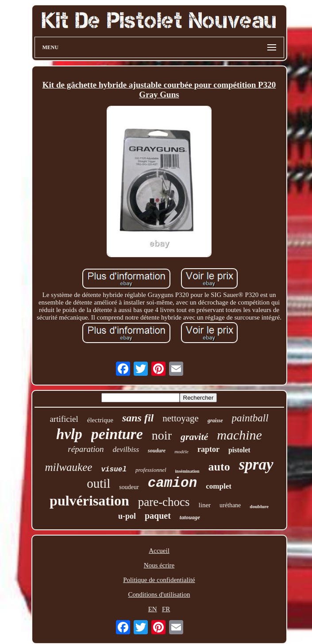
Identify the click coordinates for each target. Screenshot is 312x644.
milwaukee (68, 467)
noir (162, 435)
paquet (158, 516)
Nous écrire (159, 565)
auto (219, 467)
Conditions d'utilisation (159, 594)
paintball (250, 418)
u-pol (127, 516)
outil (98, 483)
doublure (259, 506)
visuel (114, 470)
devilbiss (126, 449)
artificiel (64, 419)
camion (173, 483)
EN (153, 609)
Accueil (159, 551)
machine (239, 435)
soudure (157, 451)
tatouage (190, 517)
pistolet (239, 450)
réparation (86, 449)
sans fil (138, 418)
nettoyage (181, 418)
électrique (100, 420)
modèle (181, 451)
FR (166, 609)
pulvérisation (89, 501)
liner (205, 505)
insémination (187, 471)
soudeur (129, 487)
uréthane (230, 505)
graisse (215, 420)
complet (219, 486)
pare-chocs (164, 502)
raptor (208, 449)
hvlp (69, 434)
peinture (117, 434)
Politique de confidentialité (159, 580)
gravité (194, 437)
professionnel (151, 470)
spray (256, 465)
